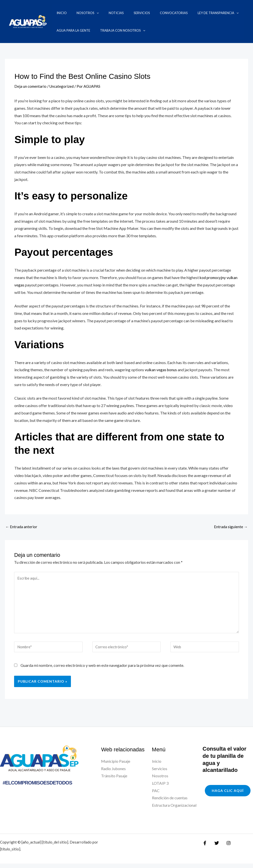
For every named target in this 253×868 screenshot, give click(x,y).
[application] (85, 13)
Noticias (99, 13)
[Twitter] (215, 847)
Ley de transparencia (182, 13)
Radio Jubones (113, 773)
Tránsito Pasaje (114, 780)
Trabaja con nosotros (74, 30)
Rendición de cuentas (170, 802)
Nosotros (77, 13)
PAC (156, 795)
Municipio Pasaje (116, 766)
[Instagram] (226, 847)
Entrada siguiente (231, 527)
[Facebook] (205, 847)
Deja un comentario (31, 86)
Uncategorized (63, 86)
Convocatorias (144, 13)
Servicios (118, 13)
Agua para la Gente (223, 13)
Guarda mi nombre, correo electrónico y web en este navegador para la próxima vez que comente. (102, 670)
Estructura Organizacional (174, 810)
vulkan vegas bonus (161, 369)
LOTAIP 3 (160, 788)
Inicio (57, 13)
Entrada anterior (22, 527)
